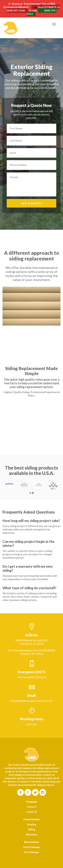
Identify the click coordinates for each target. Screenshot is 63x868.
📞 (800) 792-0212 (42, 12)
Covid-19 (32, 812)
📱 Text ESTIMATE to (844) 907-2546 (33, 9)
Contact (32, 807)
